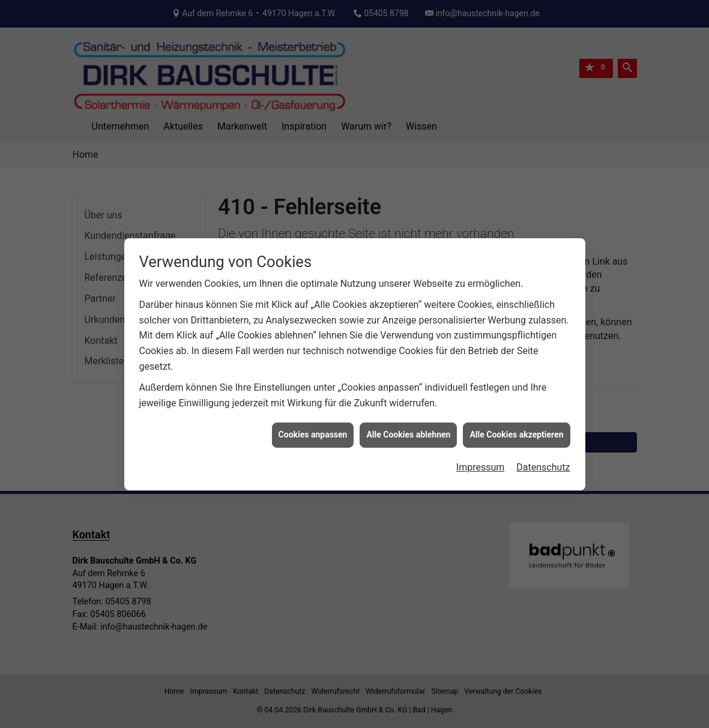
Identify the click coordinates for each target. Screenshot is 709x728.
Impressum (481, 461)
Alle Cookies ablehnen (408, 429)
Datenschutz (543, 461)
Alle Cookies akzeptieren (516, 429)
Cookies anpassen (313, 429)
